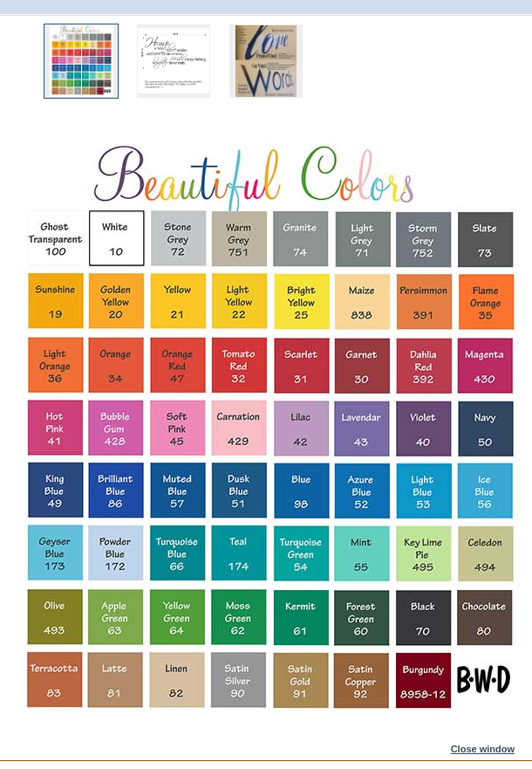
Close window (483, 749)
